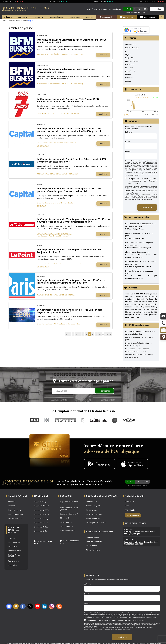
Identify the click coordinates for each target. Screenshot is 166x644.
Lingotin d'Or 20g (41, 523)
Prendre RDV (127, 17)
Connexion (157, 9)
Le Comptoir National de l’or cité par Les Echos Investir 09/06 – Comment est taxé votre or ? (73, 160)
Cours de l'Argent (57, 17)
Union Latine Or (67, 526)
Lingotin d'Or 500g (41, 506)
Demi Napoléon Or (68, 531)
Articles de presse (21, 21)
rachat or (62, 113)
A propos (133, 288)
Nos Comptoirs (106, 17)
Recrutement (13, 561)
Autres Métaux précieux (100, 532)
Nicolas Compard (145, 248)
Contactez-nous (14, 551)
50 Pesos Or (65, 518)
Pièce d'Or (129, 68)
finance (47, 203)
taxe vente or (50, 173)
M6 (47, 420)
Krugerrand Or (66, 522)
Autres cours (75, 17)
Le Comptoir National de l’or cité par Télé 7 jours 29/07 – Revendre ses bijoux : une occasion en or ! (69, 100)
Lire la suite (103, 55)
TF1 (35, 420)
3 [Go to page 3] (76, 334)
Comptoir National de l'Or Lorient (48, 233)
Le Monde (98, 420)
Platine (128, 74)
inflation (60, 143)
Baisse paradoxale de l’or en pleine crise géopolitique (139, 244)
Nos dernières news (136, 523)
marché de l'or (55, 54)
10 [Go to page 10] (100, 334)
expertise (55, 113)
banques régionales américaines (48, 264)
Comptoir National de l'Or (134, 257)
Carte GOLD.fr (148, 17)
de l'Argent (111, 496)
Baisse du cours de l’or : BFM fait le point (139, 234)
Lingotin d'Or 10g (41, 527)
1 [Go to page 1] (70, 334)
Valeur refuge (79, 54)
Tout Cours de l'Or (67, 54)
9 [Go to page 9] (96, 334)
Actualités (89, 17)
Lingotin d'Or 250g (41, 510)
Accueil (4, 21)
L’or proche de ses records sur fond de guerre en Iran (141, 263)
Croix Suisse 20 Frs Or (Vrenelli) (69, 509)
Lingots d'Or (41, 496)
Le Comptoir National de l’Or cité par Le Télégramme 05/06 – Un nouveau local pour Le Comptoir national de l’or (73, 220)
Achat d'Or (9, 17)
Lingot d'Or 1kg (40, 502)
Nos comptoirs (14, 542)
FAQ (88, 9)
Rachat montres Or (16, 514)
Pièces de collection (94, 514)
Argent (128, 54)
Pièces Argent (92, 510)
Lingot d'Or (130, 58)
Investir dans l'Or (132, 48)
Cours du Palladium (94, 542)
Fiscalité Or (130, 502)
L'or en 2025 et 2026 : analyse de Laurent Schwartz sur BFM (138, 350)
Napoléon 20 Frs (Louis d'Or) (69, 503)
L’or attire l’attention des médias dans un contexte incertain (140, 225)
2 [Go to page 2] (73, 334)
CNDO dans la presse (139, 325)
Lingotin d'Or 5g (41, 531)
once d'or (79, 264)
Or (126, 51)
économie (53, 143)
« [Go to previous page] (67, 334)
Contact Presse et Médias (15, 556)
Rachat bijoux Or (15, 510)
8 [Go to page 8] (93, 334)
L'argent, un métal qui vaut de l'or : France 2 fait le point (139, 344)
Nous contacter (115, 9)
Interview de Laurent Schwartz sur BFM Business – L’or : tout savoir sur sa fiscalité (72, 41)
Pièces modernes (93, 518)
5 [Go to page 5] (83, 334)
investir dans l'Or (43, 54)
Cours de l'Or (39, 17)
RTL (115, 420)
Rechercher (105, 391)
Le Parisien (65, 420)
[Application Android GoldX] (100, 464)
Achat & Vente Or (18, 496)
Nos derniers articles (139, 217)
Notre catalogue (133, 515)
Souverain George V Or (69, 514)
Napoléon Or (130, 71)
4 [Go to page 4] (80, 334)
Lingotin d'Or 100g (41, 514)
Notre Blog (13, 565)
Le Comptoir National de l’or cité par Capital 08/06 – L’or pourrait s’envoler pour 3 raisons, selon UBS (69, 190)
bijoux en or (46, 113)
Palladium (129, 78)
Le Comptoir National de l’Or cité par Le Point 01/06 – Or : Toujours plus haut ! (70, 251)
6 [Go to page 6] (86, 334)
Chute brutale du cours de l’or (137, 252)
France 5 (83, 420)
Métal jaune (49, 294)
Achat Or (12, 502)
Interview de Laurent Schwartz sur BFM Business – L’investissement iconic (66, 71)
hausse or (71, 264)
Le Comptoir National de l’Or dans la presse (83, 411)
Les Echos (129, 420)
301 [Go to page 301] (107, 334)
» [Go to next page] (111, 334)
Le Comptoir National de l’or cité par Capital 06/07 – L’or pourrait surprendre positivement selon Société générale (70, 130)
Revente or (41, 173)
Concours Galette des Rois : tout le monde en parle (139, 356)
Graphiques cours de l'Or (96, 523)
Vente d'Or (67, 236)
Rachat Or (12, 506)
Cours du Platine (93, 537)
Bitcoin (128, 81)
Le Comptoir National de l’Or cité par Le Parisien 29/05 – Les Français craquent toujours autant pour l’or (71, 281)
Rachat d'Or (23, 17)
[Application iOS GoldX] (132, 464)
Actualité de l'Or (135, 496)
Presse (95, 9)
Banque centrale (43, 143)
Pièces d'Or (66, 496)
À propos (103, 9)
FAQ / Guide (130, 510)
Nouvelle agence (43, 236)
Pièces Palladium (93, 550)
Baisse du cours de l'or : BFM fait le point (139, 338)
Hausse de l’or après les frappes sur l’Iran (139, 272)
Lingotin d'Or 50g (41, 518)
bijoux (39, 113)
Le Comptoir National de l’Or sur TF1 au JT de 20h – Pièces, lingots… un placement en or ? (70, 311)
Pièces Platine (92, 546)
